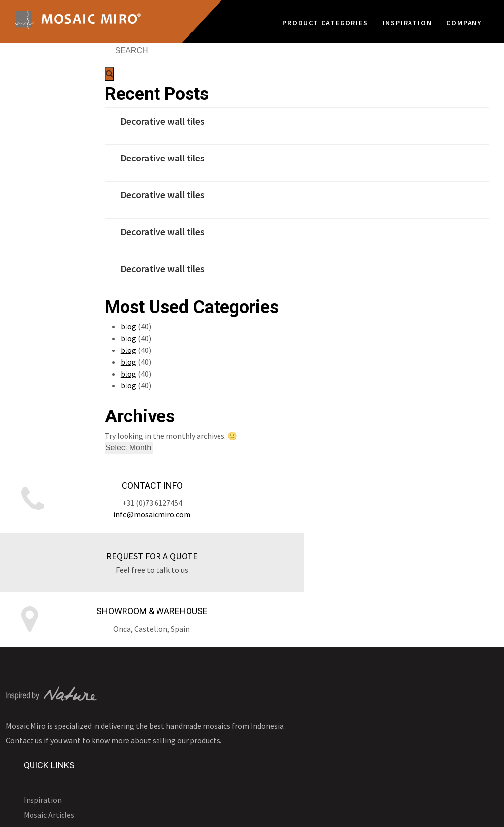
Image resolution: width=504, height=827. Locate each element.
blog (189, 326)
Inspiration (408, 21)
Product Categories (325, 21)
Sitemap (412, 812)
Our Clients (216, 732)
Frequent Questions (231, 746)
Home (489, 812)
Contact (452, 812)
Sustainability (221, 702)
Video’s (209, 672)
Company (464, 21)
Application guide (227, 658)
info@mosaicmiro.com (84, 521)
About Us (213, 717)
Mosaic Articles (223, 643)
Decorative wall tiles (223, 121)
